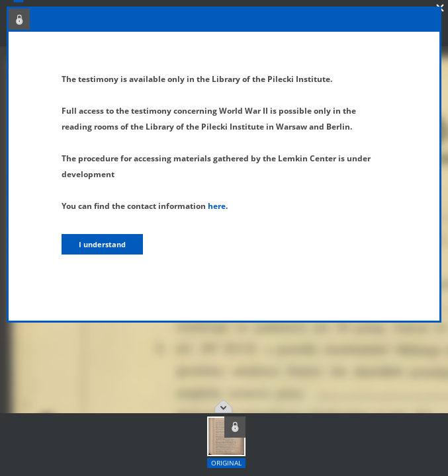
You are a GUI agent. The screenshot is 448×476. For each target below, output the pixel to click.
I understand (102, 244)
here (217, 206)
